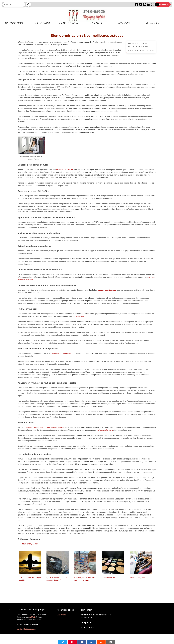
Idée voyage (42, 23)
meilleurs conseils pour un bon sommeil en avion (45, 427)
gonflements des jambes (61, 353)
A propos (153, 23)
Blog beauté (61, 615)
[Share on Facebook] (82, 642)
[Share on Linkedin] (91, 642)
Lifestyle (97, 23)
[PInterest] (145, 4)
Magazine (125, 23)
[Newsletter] (163, 4)
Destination (14, 23)
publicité (32, 617)
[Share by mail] (111, 642)
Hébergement (70, 23)
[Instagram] (153, 4)
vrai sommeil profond (105, 430)
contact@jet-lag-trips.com (27, 629)
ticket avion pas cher (30, 544)
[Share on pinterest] (72, 642)
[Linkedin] (149, 4)
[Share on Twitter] (63, 642)
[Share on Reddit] (101, 642)
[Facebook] (137, 4)
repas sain (80, 316)
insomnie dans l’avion (65, 170)
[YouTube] (141, 4)
